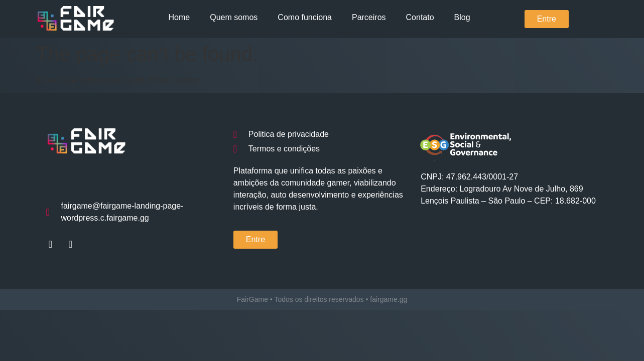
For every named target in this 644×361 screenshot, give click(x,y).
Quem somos (234, 17)
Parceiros (369, 17)
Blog (462, 17)
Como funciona (305, 17)
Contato (420, 17)
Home (179, 17)
